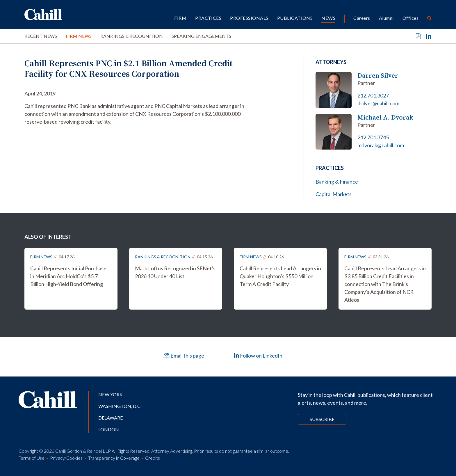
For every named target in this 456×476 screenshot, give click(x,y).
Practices (208, 18)
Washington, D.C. (120, 406)
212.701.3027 (373, 95)
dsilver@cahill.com (378, 103)
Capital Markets (334, 194)
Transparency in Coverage (114, 458)
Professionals (249, 18)
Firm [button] (180, 18)
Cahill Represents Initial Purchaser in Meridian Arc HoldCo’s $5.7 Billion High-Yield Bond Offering (69, 276)
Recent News (41, 36)
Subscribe (322, 419)
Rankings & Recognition (132, 36)
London (109, 429)
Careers (362, 18)
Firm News (79, 36)
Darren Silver (378, 76)
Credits (153, 458)
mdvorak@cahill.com (381, 145)
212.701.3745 (373, 137)
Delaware (111, 418)
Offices (410, 18)
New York (111, 394)
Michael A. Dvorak (385, 117)
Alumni (386, 18)
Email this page (184, 356)
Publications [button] (295, 18)
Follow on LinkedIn (258, 356)
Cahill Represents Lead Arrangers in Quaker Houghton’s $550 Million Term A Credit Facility (280, 276)
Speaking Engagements (201, 36)
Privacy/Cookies (66, 458)
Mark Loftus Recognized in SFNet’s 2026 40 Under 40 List (175, 272)
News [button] (328, 18)
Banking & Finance (337, 182)
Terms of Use (32, 458)
